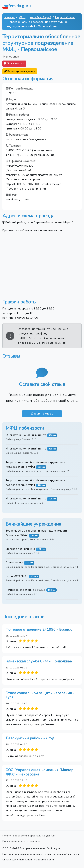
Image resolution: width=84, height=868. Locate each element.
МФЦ (22, 17)
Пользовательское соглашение (21, 841)
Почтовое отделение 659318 (26, 590)
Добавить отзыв (42, 414)
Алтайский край (41, 17)
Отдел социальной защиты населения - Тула (40, 695)
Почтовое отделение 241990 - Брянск (39, 629)
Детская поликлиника (20, 549)
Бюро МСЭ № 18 (17, 576)
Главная (9, 17)
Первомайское (65, 17)
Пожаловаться (14, 63)
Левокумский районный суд (30, 738)
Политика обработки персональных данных (29, 836)
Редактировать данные (20, 71)
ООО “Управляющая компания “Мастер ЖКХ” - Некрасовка (39, 772)
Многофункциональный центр (26, 435)
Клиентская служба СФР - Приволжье (39, 661)
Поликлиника (14, 562)
